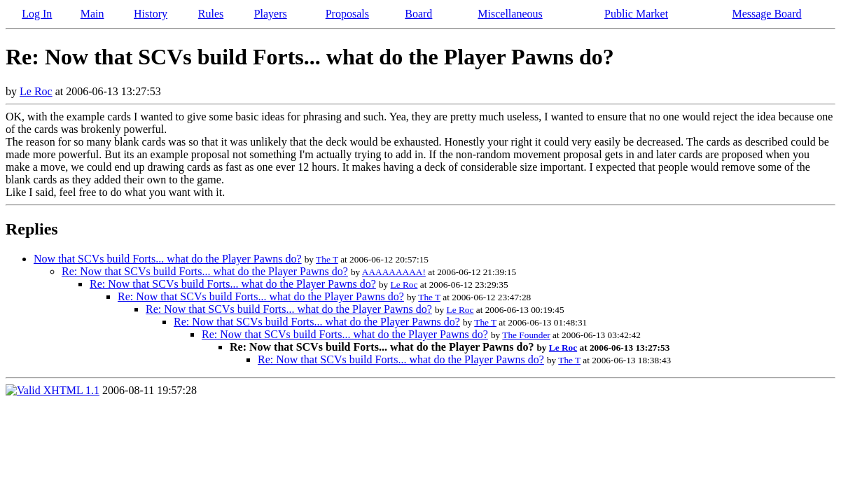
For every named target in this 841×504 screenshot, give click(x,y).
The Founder (526, 335)
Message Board (766, 14)
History (151, 14)
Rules (211, 14)
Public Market (636, 14)
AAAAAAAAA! (394, 272)
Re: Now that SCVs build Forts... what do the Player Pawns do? (205, 271)
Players (271, 14)
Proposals (347, 14)
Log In (37, 14)
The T (327, 259)
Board (418, 14)
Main (92, 14)
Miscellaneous (510, 14)
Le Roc (36, 91)
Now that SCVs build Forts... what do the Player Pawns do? (168, 259)
